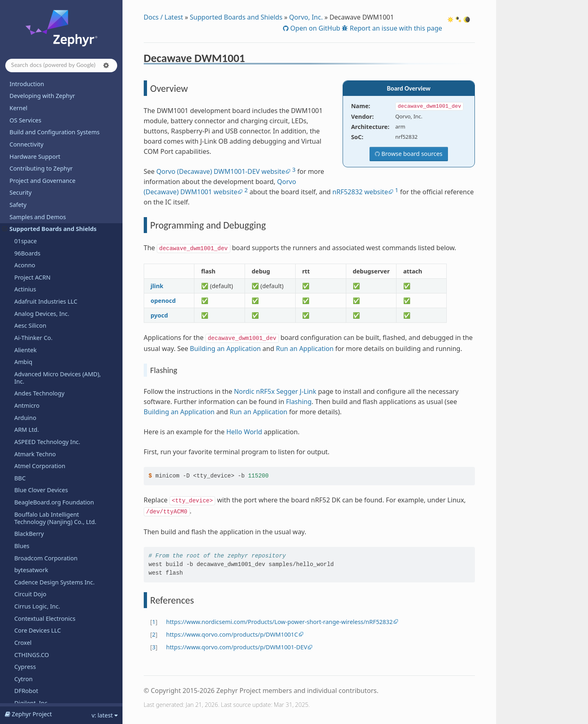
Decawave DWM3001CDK (52, 129)
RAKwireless (31, 152)
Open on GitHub (314, 28)
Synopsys (27, 402)
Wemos (24, 663)
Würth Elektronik (37, 639)
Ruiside (24, 237)
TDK (20, 462)
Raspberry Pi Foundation (48, 165)
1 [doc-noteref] (396, 190)
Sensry (23, 322)
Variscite (26, 559)
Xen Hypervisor (35, 699)
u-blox (23, 523)
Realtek (24, 189)
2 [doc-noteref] (246, 190)
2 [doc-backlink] (154, 634)
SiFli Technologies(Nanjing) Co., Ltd (57, 362)
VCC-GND (27, 571)
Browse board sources (411, 154)
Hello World (244, 432)
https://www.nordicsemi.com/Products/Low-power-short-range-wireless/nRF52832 (280, 622)
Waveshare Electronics (45, 607)
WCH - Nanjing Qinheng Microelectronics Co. (47, 623)
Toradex (25, 510)
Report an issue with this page (395, 28)
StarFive (25, 438)
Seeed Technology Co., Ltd (50, 298)
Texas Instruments (40, 499)
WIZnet (24, 687)
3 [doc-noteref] (294, 170)
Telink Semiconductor (44, 486)
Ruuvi (22, 249)
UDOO (23, 535)
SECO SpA (28, 285)
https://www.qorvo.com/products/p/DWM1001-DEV (237, 647)
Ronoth (24, 225)
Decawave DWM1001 (46, 84)
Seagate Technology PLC (48, 274)
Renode (25, 213)
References (39, 117)
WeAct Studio (33, 651)
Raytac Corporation (41, 177)
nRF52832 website (360, 192)
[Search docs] (61, 66)
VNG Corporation (38, 595)
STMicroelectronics (40, 426)
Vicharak (26, 583)
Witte (22, 675)
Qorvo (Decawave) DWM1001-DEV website (221, 171)
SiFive (22, 346)
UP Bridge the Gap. (41, 547)
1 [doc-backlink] (154, 622)
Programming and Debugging (58, 106)
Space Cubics (32, 261)
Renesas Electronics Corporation (59, 201)
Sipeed (24, 390)
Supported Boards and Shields (236, 17)
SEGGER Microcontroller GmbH (57, 310)
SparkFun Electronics (43, 414)
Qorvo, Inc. (306, 17)
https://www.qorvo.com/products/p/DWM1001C (232, 634)
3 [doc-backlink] (154, 647)
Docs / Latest (164, 17)
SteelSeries (29, 450)
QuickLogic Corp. (38, 141)
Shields (24, 334)
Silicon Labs (30, 378)
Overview (37, 95)
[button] (106, 65)
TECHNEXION (33, 474)
